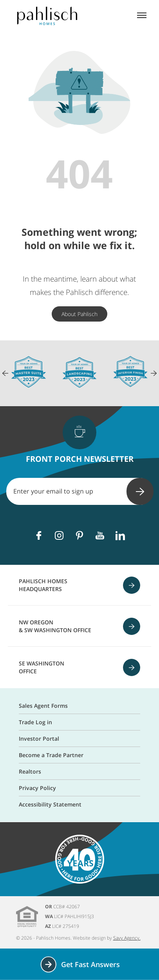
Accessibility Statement (50, 804)
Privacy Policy (37, 788)
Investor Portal (39, 739)
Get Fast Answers (80, 965)
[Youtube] (100, 535)
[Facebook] (39, 535)
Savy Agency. (127, 938)
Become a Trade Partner (51, 755)
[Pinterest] (79, 535)
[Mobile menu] (142, 16)
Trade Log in (35, 722)
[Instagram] (59, 535)
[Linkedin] (120, 535)
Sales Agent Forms (43, 706)
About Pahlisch (79, 314)
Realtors (30, 771)
